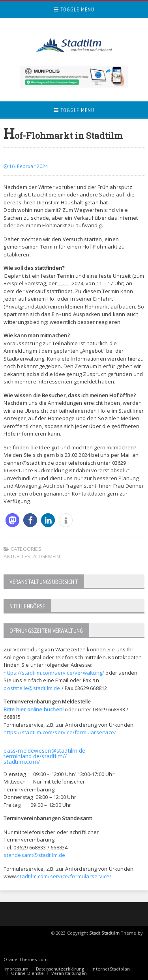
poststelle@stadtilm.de (32, 688)
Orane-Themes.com (26, 959)
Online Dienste (27, 973)
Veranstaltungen (69, 973)
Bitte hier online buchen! (34, 709)
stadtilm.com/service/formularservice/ (64, 876)
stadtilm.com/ (22, 762)
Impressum (16, 969)
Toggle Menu (74, 9)
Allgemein (47, 556)
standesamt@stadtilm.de (34, 855)
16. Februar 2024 (26, 166)
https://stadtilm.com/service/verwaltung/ (54, 673)
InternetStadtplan (111, 969)
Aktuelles (17, 556)
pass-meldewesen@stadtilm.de (44, 751)
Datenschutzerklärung (60, 969)
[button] (12, 520)
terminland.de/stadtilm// (35, 756)
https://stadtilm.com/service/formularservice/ (60, 732)
